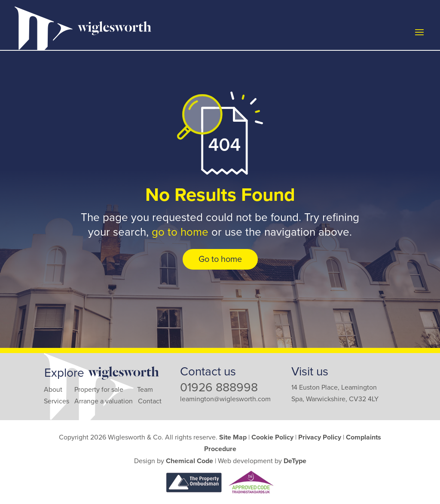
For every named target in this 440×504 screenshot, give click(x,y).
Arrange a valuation (104, 401)
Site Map (233, 437)
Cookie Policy (272, 437)
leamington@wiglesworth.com (225, 399)
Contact (150, 401)
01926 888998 (219, 387)
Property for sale (99, 390)
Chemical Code (189, 461)
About (53, 390)
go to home (180, 232)
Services (57, 401)
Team (145, 390)
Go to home (220, 259)
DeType (295, 461)
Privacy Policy (320, 437)
